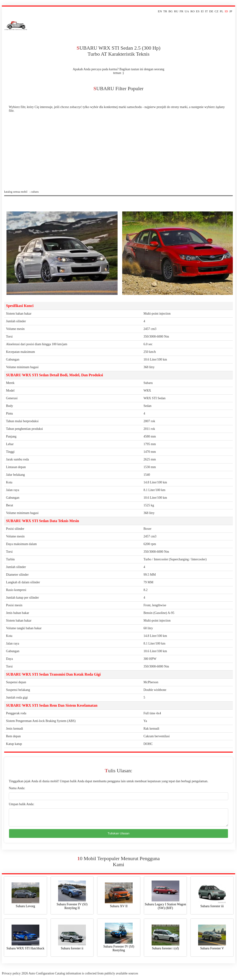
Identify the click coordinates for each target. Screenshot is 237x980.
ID (226, 11)
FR (181, 11)
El (202, 11)
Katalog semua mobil (16, 192)
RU (176, 11)
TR (165, 11)
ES (198, 11)
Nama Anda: (17, 788)
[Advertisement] (118, 155)
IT (206, 11)
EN (160, 11)
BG (171, 11)
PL (222, 11)
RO (193, 11)
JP (231, 11)
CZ (217, 11)
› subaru (34, 192)
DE (211, 11)
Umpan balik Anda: (22, 804)
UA (187, 11)
